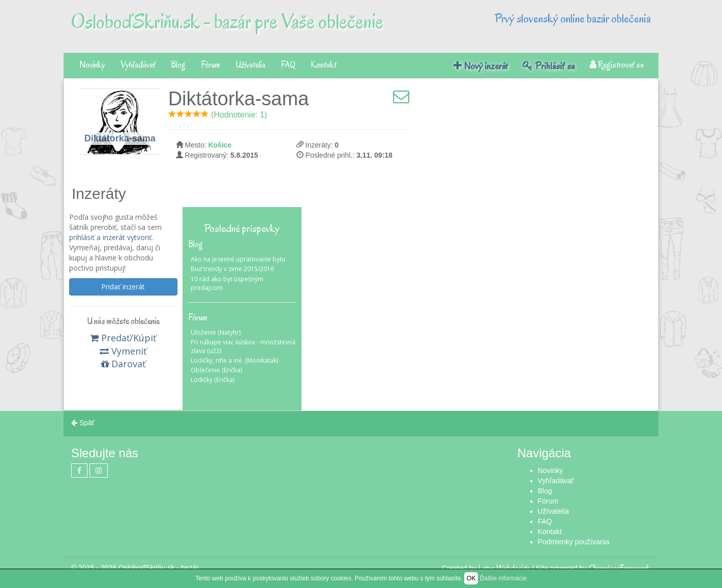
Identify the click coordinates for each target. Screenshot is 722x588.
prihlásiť (82, 237)
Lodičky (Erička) (213, 380)
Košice (220, 145)
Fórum (210, 65)
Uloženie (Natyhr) (216, 332)
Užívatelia (250, 65)
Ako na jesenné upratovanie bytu (238, 259)
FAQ (288, 65)
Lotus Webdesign (504, 568)
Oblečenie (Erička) (216, 370)
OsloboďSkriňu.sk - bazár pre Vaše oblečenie (227, 21)
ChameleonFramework (620, 568)
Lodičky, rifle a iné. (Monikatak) (234, 360)
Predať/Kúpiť (123, 338)
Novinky (92, 65)
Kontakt (324, 65)
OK (471, 578)
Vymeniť (123, 351)
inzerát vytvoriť (127, 237)
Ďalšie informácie (503, 578)
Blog (178, 65)
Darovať (123, 364)
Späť (83, 423)
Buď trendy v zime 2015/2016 (232, 269)
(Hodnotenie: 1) (239, 115)
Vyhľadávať (138, 65)
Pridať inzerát (123, 287)
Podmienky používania (574, 542)
